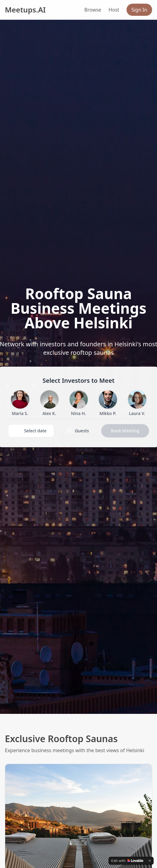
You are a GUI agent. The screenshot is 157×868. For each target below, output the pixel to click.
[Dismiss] (150, 861)
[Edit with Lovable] (127, 861)
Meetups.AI (25, 10)
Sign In (139, 10)
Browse (93, 10)
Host (114, 10)
